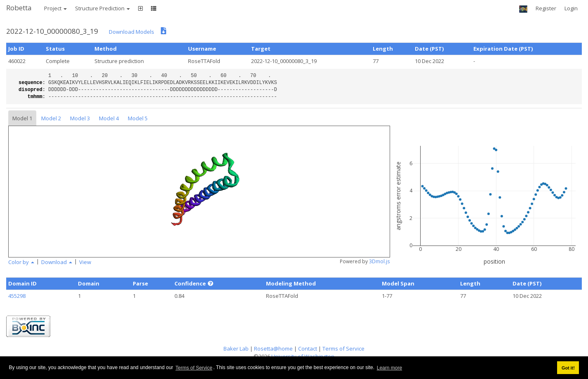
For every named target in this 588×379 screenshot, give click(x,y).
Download (57, 262)
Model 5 (138, 118)
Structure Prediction (102, 8)
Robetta (19, 8)
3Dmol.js (380, 261)
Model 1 (22, 118)
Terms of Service (194, 368)
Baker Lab (236, 349)
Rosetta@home (273, 349)
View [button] (85, 262)
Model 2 (51, 118)
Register (546, 8)
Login (571, 8)
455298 (17, 296)
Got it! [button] (568, 368)
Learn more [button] (389, 368)
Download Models (132, 32)
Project (55, 8)
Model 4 (109, 118)
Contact (308, 349)
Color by (21, 262)
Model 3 (80, 118)
